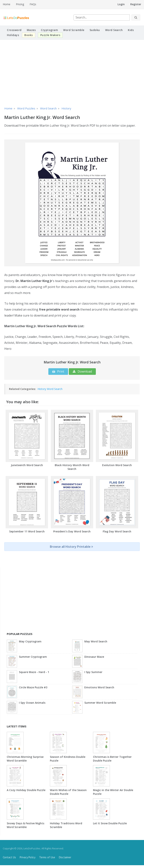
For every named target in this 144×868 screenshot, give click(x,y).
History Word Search (50, 389)
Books (29, 35)
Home (7, 4)
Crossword (14, 30)
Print (58, 371)
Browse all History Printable (71, 547)
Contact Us (9, 857)
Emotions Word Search (99, 687)
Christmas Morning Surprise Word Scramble (25, 759)
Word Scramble (74, 30)
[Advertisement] (72, 72)
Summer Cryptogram (33, 657)
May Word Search (96, 641)
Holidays (13, 35)
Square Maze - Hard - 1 (34, 672)
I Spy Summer (93, 672)
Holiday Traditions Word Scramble (66, 825)
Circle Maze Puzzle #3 (33, 687)
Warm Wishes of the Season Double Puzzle (68, 792)
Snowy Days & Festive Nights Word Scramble (25, 825)
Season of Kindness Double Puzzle (68, 759)
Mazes (31, 30)
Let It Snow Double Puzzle (110, 823)
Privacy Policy (28, 857)
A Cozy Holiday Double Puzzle (26, 790)
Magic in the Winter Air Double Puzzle (113, 792)
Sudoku (95, 30)
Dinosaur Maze (94, 657)
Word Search (114, 30)
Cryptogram (49, 30)
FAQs (33, 4)
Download (82, 371)
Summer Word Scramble (100, 703)
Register (136, 4)
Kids (131, 30)
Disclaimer (65, 857)
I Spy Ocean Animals (32, 703)
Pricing (20, 4)
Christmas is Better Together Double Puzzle (112, 759)
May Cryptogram (30, 641)
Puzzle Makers (50, 35)
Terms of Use (47, 857)
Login (121, 4)
